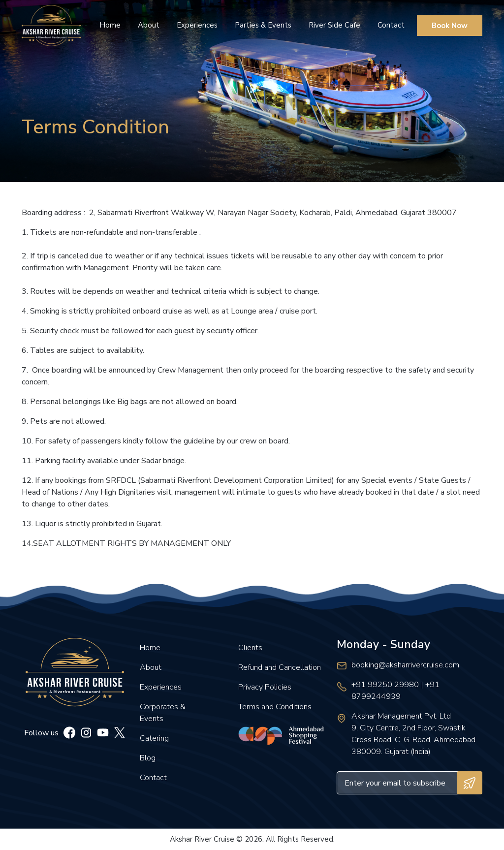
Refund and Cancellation (280, 667)
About (149, 25)
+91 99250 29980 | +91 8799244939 (395, 691)
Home (110, 25)
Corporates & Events (163, 713)
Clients (250, 648)
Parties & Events (263, 25)
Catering (154, 738)
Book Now (450, 26)
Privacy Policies (265, 687)
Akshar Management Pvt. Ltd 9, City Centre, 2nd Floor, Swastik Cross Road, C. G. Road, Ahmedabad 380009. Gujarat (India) (413, 734)
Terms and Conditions (275, 707)
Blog (148, 758)
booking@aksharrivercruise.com (405, 665)
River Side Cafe (334, 25)
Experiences (197, 25)
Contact (391, 25)
